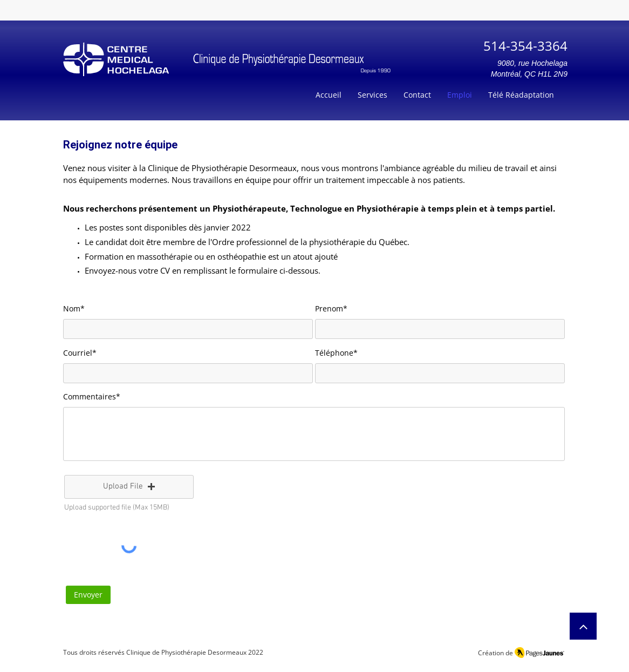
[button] (129, 487)
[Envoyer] (88, 595)
